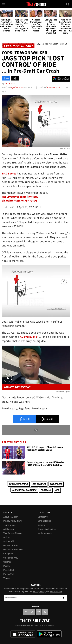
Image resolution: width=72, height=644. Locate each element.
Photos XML (9, 574)
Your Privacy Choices (13, 533)
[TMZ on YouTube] (39, 612)
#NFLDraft (8, 197)
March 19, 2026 (54, 87)
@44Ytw (33, 197)
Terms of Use (9, 525)
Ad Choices (9, 529)
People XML (9, 570)
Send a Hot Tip (44, 521)
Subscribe (64, 598)
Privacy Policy (39, 591)
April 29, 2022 (17, 87)
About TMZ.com (11, 517)
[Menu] (4, 4)
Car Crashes (39, 484)
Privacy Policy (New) (13, 521)
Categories (8, 554)
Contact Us (43, 517)
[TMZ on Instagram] (45, 612)
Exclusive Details (18, 484)
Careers (41, 525)
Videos (6, 578)
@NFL (38, 207)
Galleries (7, 562)
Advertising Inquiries (47, 529)
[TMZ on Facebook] (26, 612)
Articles (7, 537)
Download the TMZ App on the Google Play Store (49, 634)
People (6, 566)
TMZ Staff (9, 84)
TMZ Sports (9, 173)
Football (46, 490)
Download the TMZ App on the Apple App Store (23, 634)
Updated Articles (11, 545)
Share (25, 419)
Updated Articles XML (13, 550)
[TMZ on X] (32, 612)
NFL (57, 490)
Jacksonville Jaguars (24, 490)
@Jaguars (20, 197)
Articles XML (9, 541)
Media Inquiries (45, 533)
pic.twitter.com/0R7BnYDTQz (19, 201)
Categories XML (11, 558)
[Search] (68, 4)
